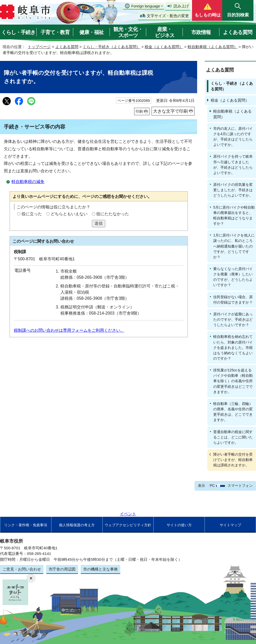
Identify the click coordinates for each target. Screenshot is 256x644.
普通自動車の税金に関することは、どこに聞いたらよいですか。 (233, 437)
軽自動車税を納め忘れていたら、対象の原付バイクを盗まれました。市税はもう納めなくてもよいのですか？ (233, 347)
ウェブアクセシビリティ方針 (128, 525)
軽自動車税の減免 (28, 182)
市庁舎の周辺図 (62, 569)
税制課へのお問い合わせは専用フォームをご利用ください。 (69, 330)
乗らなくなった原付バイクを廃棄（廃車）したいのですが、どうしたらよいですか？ (233, 277)
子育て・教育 (55, 32)
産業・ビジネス (165, 32)
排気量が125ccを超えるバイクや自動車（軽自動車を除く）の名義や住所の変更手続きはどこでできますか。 (233, 381)
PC (212, 486)
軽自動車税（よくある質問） (213, 47)
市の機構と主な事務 (100, 569)
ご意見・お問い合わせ (22, 569)
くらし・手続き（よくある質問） (111, 47)
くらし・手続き (18, 32)
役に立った (32, 214)
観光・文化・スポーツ (128, 32)
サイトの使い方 (179, 525)
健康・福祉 (92, 32)
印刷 (139, 111)
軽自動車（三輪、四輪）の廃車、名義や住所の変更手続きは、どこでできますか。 (233, 412)
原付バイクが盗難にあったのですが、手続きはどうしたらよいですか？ (233, 319)
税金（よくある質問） (164, 47)
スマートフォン (240, 486)
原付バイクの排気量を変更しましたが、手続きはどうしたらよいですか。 (233, 190)
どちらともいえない (69, 214)
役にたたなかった (113, 214)
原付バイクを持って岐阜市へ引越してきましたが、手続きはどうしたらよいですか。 (233, 164)
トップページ (39, 47)
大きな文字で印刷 (170, 111)
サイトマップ (230, 525)
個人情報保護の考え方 (77, 525)
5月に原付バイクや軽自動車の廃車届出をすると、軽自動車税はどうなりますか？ (234, 215)
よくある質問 (238, 32)
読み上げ (181, 6)
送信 (99, 223)
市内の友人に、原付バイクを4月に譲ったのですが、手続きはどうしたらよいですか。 (233, 137)
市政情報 (201, 32)
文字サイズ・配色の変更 (168, 16)
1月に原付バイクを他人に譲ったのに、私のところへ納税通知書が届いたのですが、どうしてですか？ (234, 246)
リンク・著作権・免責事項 (26, 525)
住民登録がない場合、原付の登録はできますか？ (233, 300)
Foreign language (146, 6)
